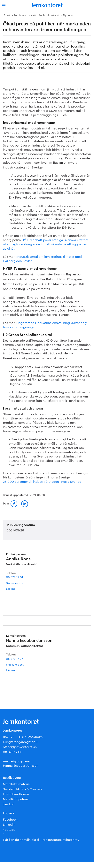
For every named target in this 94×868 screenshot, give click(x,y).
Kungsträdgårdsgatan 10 (21, 741)
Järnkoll (9, 804)
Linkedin (9, 824)
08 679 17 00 (13, 751)
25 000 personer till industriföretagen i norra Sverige (42, 481)
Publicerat (20, 15)
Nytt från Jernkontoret (45, 15)
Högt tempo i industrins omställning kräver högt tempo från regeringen (45, 324)
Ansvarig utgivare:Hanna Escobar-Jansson (21, 763)
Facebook (10, 819)
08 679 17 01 (15, 577)
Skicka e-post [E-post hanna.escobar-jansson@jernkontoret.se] (15, 664)
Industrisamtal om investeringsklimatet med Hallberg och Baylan (42, 258)
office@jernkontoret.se (20, 746)
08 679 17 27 (15, 658)
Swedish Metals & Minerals (23, 789)
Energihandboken (16, 794)
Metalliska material (17, 783)
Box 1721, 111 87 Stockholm (23, 736)
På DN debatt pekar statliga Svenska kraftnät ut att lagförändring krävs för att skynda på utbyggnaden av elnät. (46, 244)
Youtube (9, 829)
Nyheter (68, 15)
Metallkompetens (16, 799)
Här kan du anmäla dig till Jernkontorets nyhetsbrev (41, 839)
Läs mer (16, 588)
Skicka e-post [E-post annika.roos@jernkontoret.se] (15, 583)
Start (7, 15)
